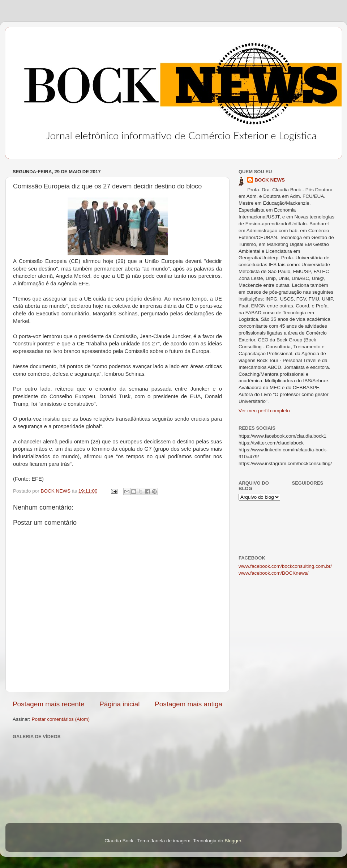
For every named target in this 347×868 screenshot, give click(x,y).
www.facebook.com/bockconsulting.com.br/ (285, 566)
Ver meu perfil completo (264, 411)
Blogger (233, 841)
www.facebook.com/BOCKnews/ (274, 573)
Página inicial (119, 704)
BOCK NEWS (270, 180)
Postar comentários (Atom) (61, 719)
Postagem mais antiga (189, 704)
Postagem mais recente (48, 704)
